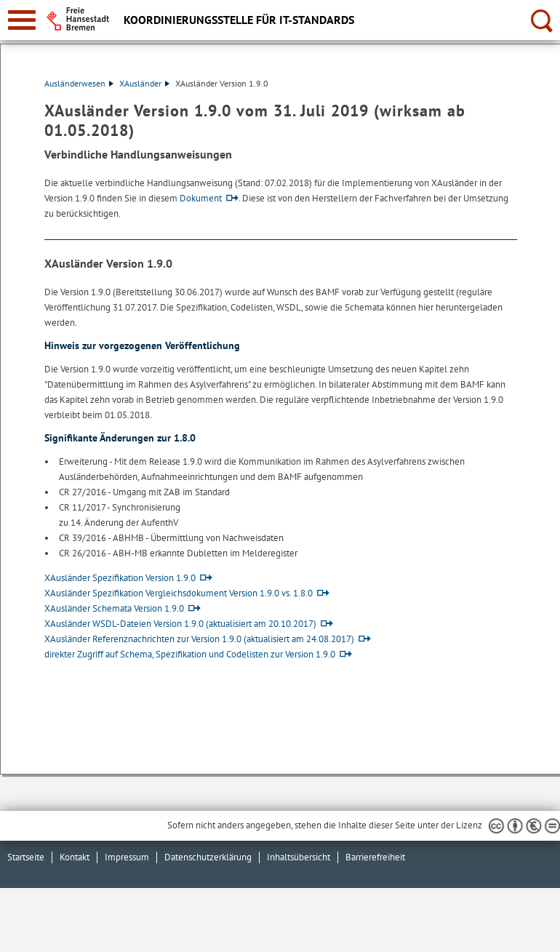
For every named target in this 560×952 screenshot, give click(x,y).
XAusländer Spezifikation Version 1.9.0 (120, 578)
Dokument (201, 198)
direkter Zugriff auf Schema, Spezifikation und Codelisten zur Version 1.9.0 (190, 654)
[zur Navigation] (22, 20)
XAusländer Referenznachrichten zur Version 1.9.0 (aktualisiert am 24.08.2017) (199, 639)
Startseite (26, 857)
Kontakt (75, 857)
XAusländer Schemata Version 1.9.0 (114, 608)
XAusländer (144, 83)
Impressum (127, 857)
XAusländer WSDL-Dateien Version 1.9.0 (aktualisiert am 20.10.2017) (180, 624)
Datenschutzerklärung (208, 857)
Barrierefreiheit (375, 857)
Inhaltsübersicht (299, 857)
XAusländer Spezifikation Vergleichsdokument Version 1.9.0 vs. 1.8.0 (179, 593)
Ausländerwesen (79, 83)
